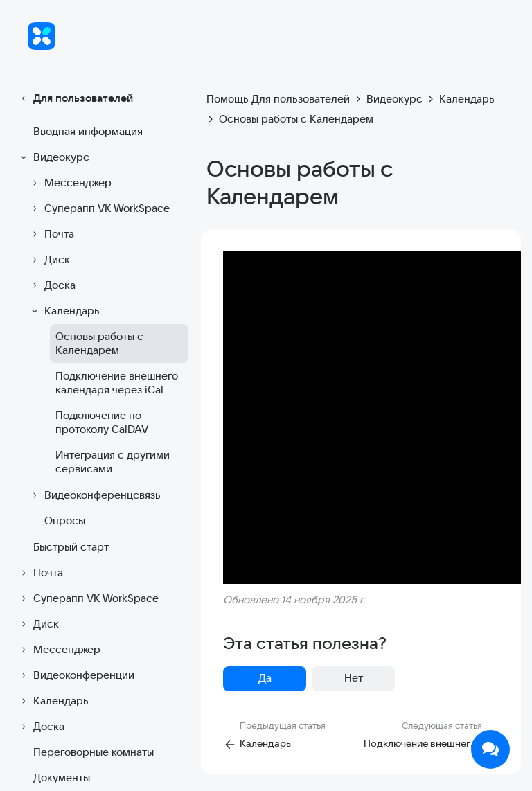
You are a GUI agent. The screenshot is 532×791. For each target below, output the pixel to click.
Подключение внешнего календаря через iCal (117, 383)
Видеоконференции (76, 675)
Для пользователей (75, 98)
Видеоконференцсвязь (94, 495)
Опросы (65, 521)
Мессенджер (70, 183)
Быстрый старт (71, 547)
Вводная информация (88, 131)
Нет (354, 678)
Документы (62, 777)
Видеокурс (53, 157)
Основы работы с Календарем (99, 343)
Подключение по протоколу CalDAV (102, 422)
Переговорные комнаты (94, 752)
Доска (52, 285)
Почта (51, 234)
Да (265, 678)
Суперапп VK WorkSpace (99, 208)
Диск (49, 260)
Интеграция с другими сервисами (113, 462)
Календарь (64, 311)
